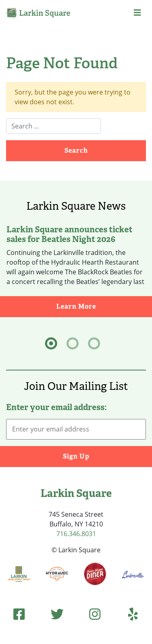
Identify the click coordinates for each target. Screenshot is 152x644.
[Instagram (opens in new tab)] (95, 614)
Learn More (104, 306)
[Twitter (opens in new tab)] (57, 614)
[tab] (51, 343)
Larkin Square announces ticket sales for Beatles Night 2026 (70, 234)
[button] (137, 13)
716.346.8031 (76, 534)
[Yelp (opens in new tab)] (133, 614)
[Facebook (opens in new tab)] (19, 614)
